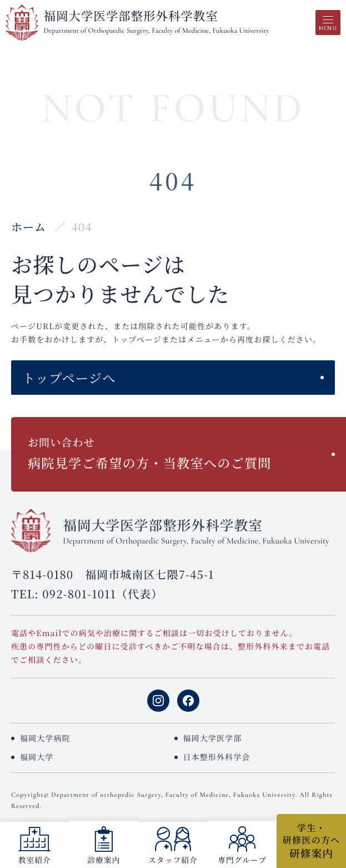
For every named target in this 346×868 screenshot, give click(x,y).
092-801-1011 (79, 594)
